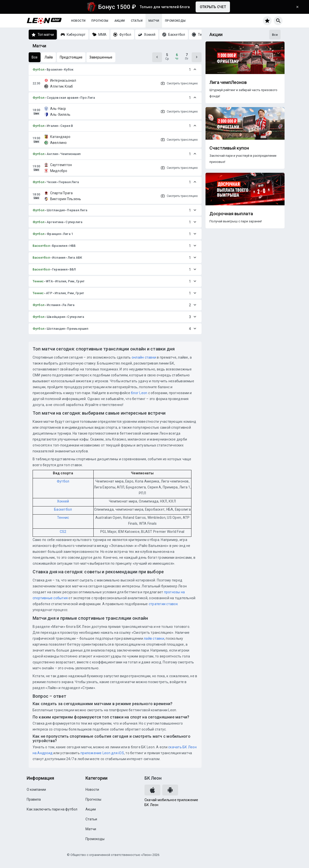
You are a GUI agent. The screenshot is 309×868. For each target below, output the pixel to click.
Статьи (137, 21)
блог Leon (139, 393)
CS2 (63, 532)
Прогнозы (100, 21)
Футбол (39, 69)
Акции (120, 21)
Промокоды (175, 21)
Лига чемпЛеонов (228, 82)
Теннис (38, 281)
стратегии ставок (163, 604)
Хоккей (63, 501)
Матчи (154, 21)
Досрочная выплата (231, 214)
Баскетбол (41, 246)
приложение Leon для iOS (102, 753)
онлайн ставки (144, 357)
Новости (78, 21)
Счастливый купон (229, 148)
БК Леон (153, 778)
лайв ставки (154, 638)
